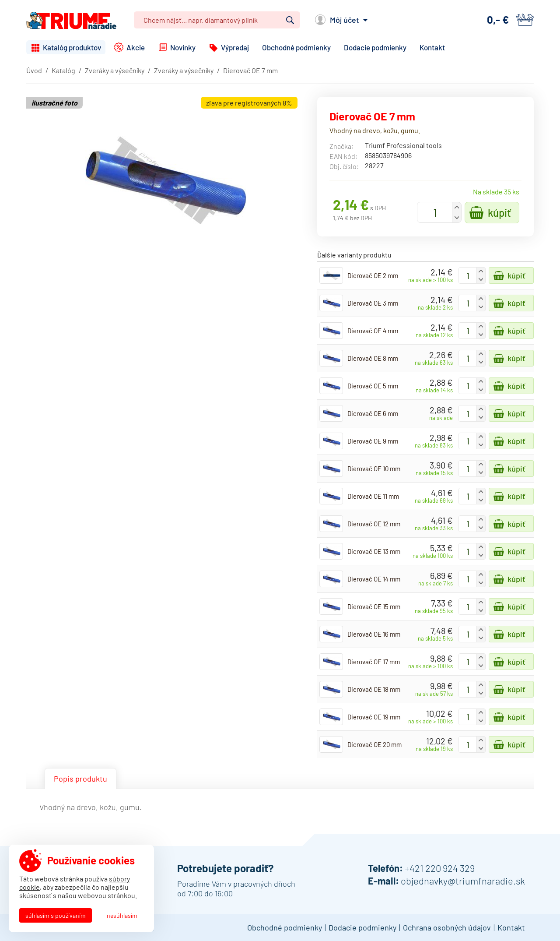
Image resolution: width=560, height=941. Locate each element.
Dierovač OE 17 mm (374, 662)
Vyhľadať (290, 20)
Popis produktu (80, 779)
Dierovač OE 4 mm (373, 331)
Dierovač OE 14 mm (374, 579)
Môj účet (345, 20)
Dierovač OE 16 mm (374, 634)
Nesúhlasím (122, 915)
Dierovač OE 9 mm (373, 441)
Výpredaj (235, 47)
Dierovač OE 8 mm (373, 358)
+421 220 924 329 (440, 868)
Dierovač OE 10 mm (374, 469)
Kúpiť (499, 213)
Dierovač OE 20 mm (374, 744)
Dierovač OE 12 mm (374, 524)
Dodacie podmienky (375, 47)
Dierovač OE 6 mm (373, 413)
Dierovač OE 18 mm (374, 689)
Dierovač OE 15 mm (374, 606)
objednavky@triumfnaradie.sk (463, 881)
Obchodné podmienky (296, 47)
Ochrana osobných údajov (447, 927)
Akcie (136, 47)
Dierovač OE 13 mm (374, 551)
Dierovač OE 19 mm (374, 717)
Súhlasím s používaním (56, 915)
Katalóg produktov (72, 47)
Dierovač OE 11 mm (373, 496)
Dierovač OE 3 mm (373, 303)
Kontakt (432, 47)
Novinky (183, 47)
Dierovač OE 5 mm (373, 386)
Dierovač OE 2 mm (373, 275)
